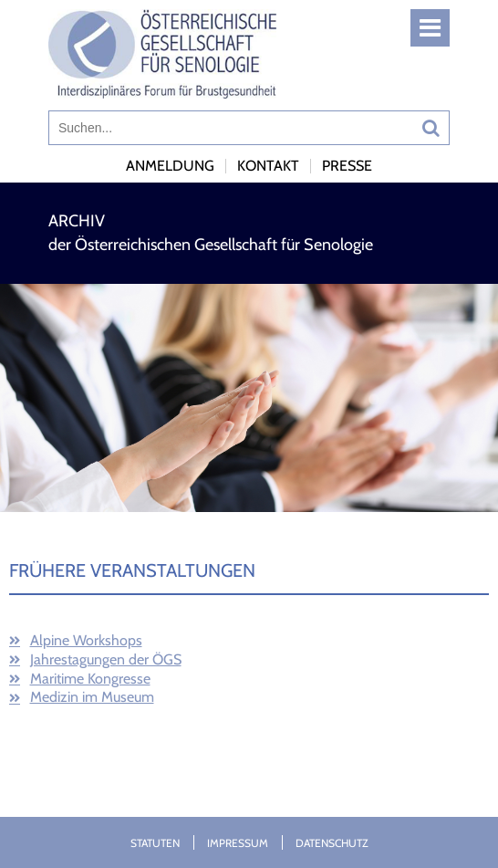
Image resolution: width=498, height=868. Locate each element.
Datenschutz (332, 843)
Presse (347, 166)
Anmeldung (170, 166)
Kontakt (268, 166)
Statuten (155, 843)
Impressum (238, 843)
